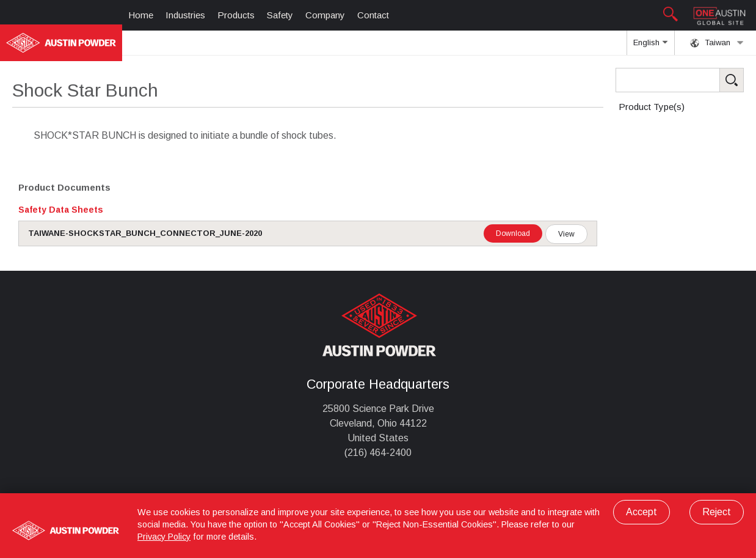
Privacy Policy (164, 537)
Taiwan (717, 43)
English (650, 46)
